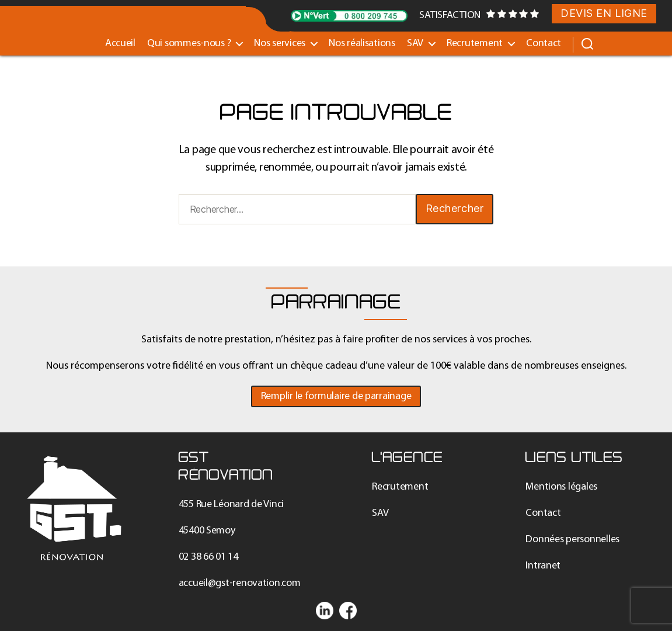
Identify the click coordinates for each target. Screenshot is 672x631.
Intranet (543, 566)
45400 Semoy (207, 531)
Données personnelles (572, 540)
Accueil (120, 44)
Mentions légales (561, 487)
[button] (336, 396)
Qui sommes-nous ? (189, 44)
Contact (544, 44)
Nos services (280, 44)
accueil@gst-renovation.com (240, 583)
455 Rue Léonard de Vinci (231, 505)
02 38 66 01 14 (208, 557)
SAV (415, 44)
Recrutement (475, 44)
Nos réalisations (362, 44)
